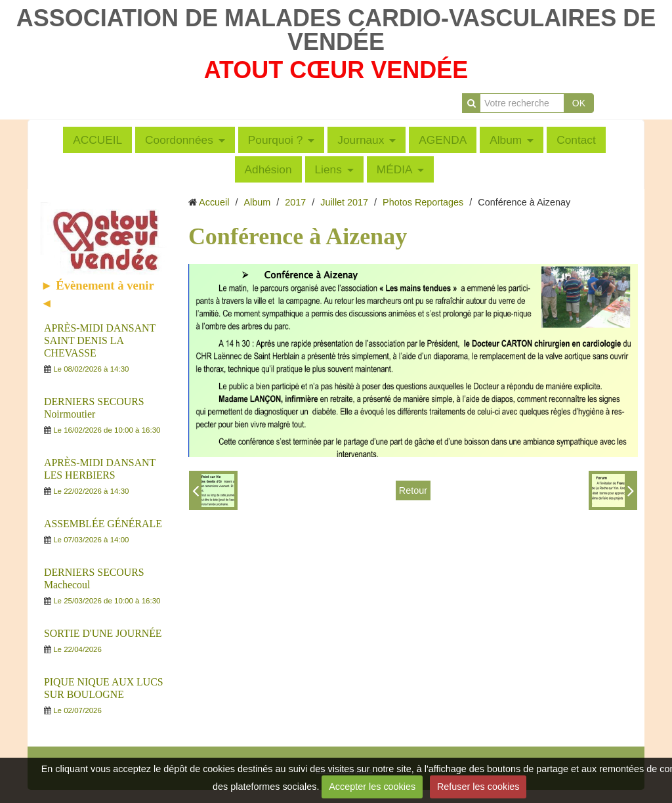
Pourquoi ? (276, 140)
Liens (328, 169)
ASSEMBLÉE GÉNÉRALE (103, 524)
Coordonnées (179, 140)
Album (506, 140)
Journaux (361, 140)
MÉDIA (395, 169)
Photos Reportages (423, 202)
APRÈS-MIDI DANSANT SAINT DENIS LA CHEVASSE (100, 340)
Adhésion (268, 169)
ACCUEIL (97, 140)
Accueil (214, 202)
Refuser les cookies (478, 787)
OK (579, 103)
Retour (413, 490)
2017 (295, 202)
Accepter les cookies (372, 787)
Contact (576, 140)
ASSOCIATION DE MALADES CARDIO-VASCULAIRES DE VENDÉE (336, 30)
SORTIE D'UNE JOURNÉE (103, 633)
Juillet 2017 (344, 202)
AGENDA (443, 140)
